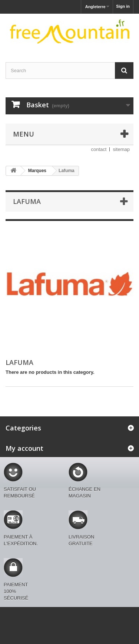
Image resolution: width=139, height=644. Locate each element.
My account (24, 448)
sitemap (121, 149)
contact (99, 149)
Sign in (123, 6)
